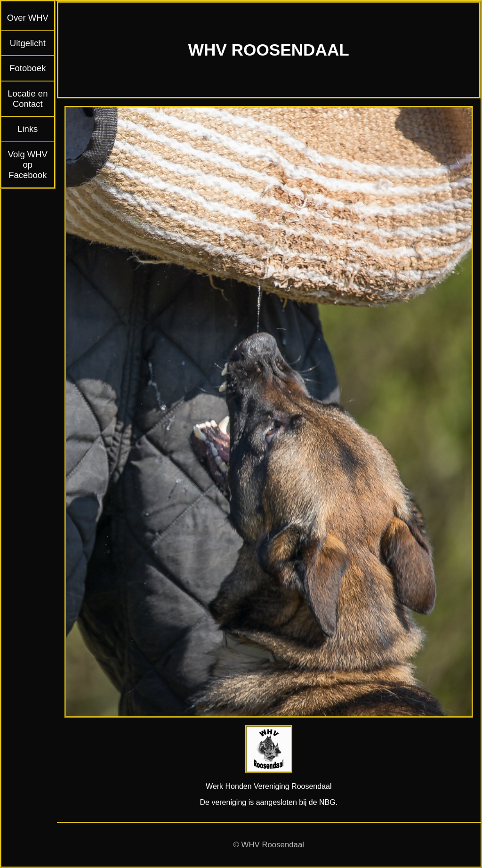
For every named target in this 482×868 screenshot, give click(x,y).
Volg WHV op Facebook (28, 165)
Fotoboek (28, 68)
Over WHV (28, 18)
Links (28, 129)
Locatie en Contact (28, 99)
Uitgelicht (28, 43)
